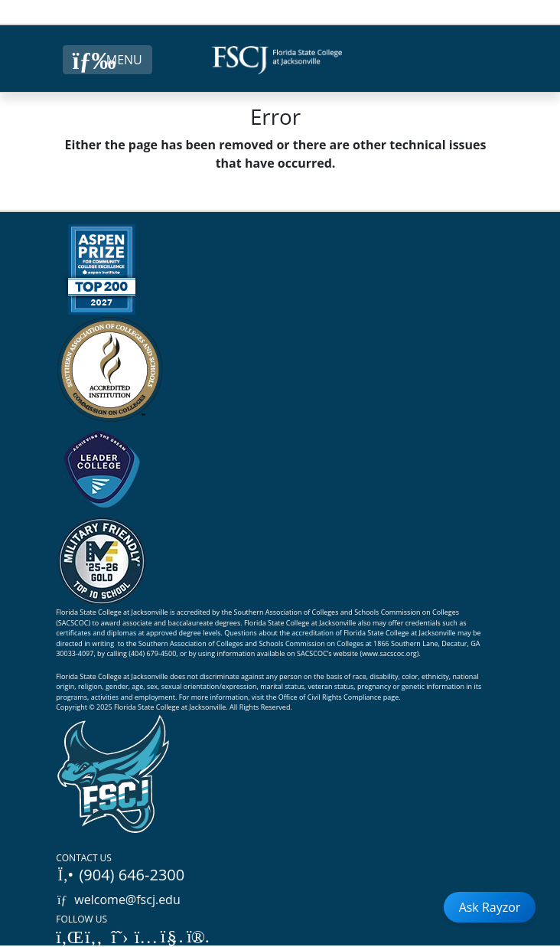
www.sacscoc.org (389, 653)
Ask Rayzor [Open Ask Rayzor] (490, 907)
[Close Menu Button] (107, 60)
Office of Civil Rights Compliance (330, 697)
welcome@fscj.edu (118, 900)
